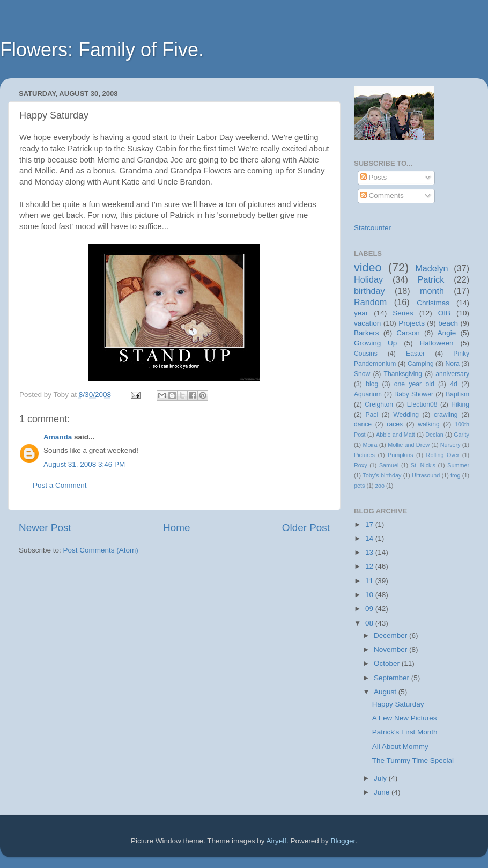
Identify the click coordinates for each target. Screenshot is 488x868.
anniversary (452, 374)
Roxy (361, 465)
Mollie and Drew (409, 445)
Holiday (368, 279)
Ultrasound (426, 475)
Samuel (389, 465)
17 (370, 524)
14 (370, 538)
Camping (421, 364)
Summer (458, 465)
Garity (461, 435)
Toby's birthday (382, 475)
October (388, 663)
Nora (452, 364)
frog (456, 475)
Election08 (422, 404)
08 (370, 623)
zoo (380, 486)
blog (372, 384)
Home (176, 528)
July (381, 778)
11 (370, 581)
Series (403, 313)
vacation (367, 323)
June (383, 792)
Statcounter (372, 228)
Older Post (306, 528)
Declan (434, 435)
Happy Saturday (398, 704)
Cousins (366, 354)
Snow (362, 374)
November (391, 649)
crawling (446, 415)
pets (359, 486)
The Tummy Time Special (413, 760)
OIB (444, 313)
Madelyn (431, 268)
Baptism (457, 394)
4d (454, 384)
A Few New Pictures (405, 718)
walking (429, 424)
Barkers (367, 333)
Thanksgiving (403, 374)
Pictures (364, 455)
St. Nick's (423, 465)
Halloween (437, 343)
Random (370, 302)
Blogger (343, 841)
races (395, 424)
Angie (447, 333)
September (393, 678)
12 (370, 566)
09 (370, 609)
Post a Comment (60, 485)
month (432, 291)
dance (363, 424)
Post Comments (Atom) (101, 550)
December (391, 635)
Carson (408, 333)
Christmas (433, 303)
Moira (370, 445)
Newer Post (45, 528)
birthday (369, 291)
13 (370, 552)
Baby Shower (414, 394)
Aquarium (368, 394)
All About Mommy (400, 746)
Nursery (450, 445)
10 (370, 595)
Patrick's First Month (405, 732)
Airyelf (277, 841)
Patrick (431, 279)
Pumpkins (400, 455)
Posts (374, 177)
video (368, 267)
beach (448, 323)
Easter (415, 354)
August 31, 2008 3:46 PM (84, 464)
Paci (372, 415)
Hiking (460, 404)
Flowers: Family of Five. (102, 50)
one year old (414, 384)
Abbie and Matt (395, 435)
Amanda (58, 437)
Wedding (406, 415)
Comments (382, 196)
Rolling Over (443, 455)
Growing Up (375, 343)
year (361, 313)
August (386, 692)
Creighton (379, 404)
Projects (412, 323)
